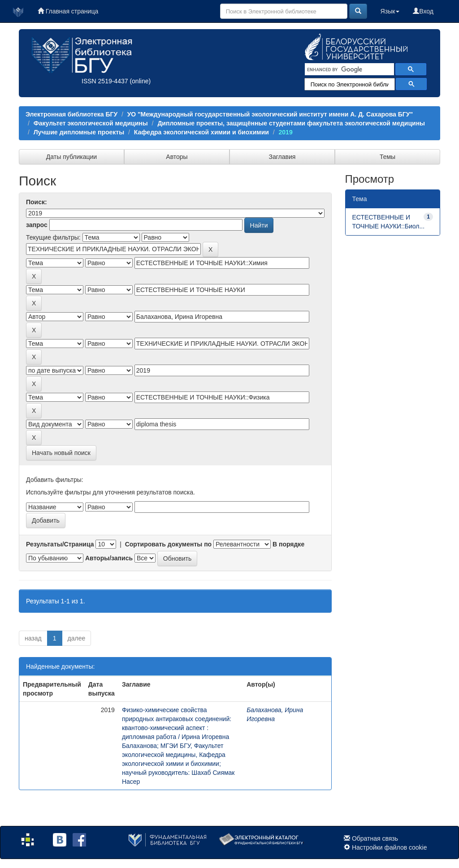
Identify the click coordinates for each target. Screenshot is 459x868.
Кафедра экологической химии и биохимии (201, 132)
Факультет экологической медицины (91, 123)
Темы (388, 157)
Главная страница (68, 11)
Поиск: (37, 202)
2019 (286, 132)
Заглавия (282, 157)
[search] (349, 69)
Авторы (177, 157)
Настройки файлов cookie (390, 847)
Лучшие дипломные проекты (79, 132)
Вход (423, 11)
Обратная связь (375, 838)
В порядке (288, 544)
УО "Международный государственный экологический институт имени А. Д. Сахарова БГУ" (270, 114)
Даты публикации (71, 157)
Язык (390, 11)
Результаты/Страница (60, 544)
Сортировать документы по (169, 544)
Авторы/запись (109, 558)
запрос (37, 225)
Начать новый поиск (61, 453)
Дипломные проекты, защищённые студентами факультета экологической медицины (291, 123)
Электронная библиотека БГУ (71, 114)
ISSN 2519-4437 (105, 81)
